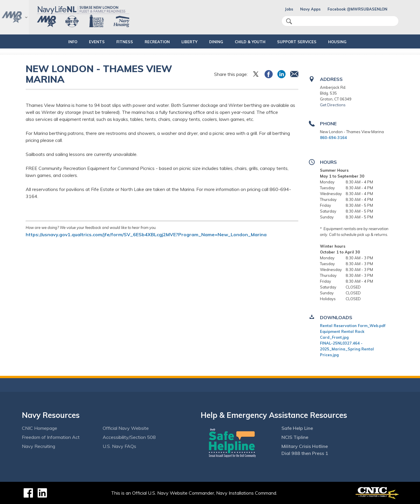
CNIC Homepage (40, 428)
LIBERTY (189, 42)
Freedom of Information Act (51, 437)
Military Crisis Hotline (305, 446)
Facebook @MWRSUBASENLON (357, 9)
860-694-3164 (333, 138)
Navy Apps (310, 9)
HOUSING (352, 42)
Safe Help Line (297, 428)
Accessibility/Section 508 (129, 437)
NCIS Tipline (295, 437)
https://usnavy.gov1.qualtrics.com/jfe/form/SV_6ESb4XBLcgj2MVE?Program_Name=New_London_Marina (146, 234)
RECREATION (152, 42)
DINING (216, 42)
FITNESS (115, 42)
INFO (58, 42)
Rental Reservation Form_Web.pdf (353, 326)
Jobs (289, 9)
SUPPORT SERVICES (307, 42)
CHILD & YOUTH (255, 42)
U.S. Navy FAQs (119, 446)
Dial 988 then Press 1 (305, 453)
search (289, 21)
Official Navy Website (126, 428)
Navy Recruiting (38, 446)
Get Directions (333, 105)
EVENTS (87, 42)
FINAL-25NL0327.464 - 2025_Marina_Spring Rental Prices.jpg (347, 349)
